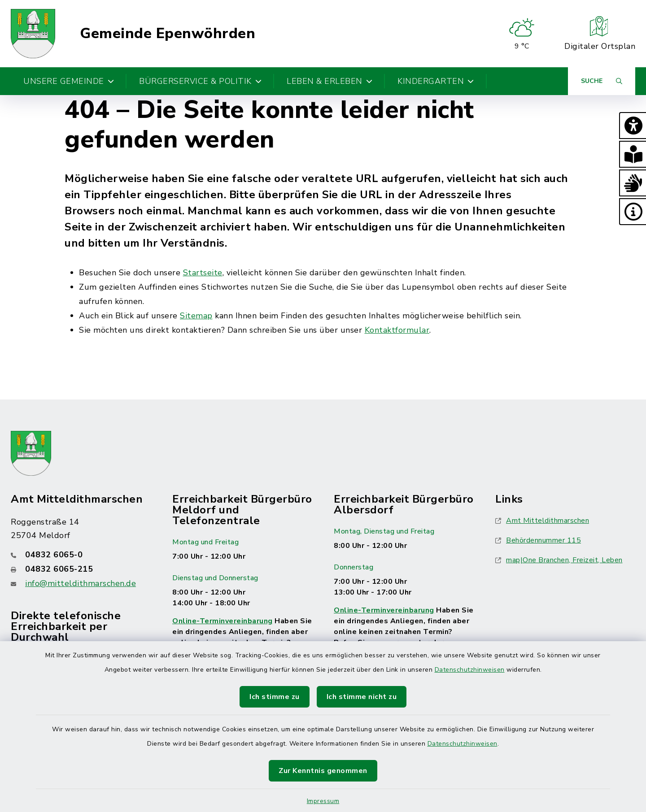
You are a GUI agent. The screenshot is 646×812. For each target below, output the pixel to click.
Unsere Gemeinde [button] (69, 81)
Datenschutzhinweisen (470, 670)
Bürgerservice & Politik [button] (200, 81)
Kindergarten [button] (436, 81)
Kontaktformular (397, 330)
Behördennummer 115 (538, 540)
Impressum (323, 801)
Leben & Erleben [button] (330, 81)
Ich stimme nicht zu (362, 697)
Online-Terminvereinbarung (223, 621)
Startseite (203, 273)
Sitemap (196, 316)
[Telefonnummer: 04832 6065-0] (81, 555)
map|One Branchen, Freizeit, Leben (559, 560)
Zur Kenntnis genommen (323, 771)
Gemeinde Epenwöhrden (168, 34)
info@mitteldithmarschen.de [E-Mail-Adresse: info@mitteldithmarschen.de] (81, 583)
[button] (633, 126)
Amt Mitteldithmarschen (542, 521)
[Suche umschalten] (602, 81)
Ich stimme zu (275, 697)
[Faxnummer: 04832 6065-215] (81, 569)
